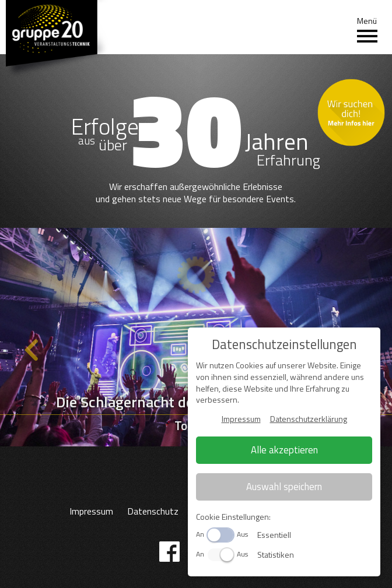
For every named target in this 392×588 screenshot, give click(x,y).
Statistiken (276, 554)
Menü (367, 30)
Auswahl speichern (284, 487)
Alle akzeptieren (284, 450)
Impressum (91, 511)
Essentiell (274, 535)
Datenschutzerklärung (309, 419)
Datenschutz (153, 511)
